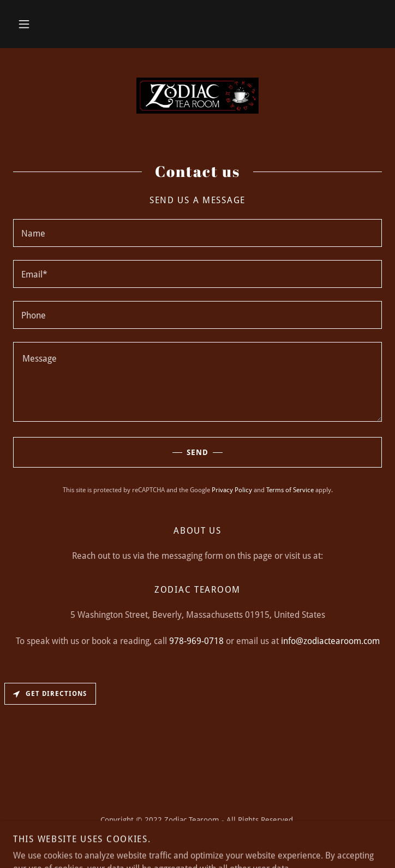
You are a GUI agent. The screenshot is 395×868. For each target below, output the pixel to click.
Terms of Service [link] (290, 490)
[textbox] (197, 233)
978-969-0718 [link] (196, 641)
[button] (24, 24)
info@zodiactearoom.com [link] (330, 641)
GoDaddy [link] (190, 845)
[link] (197, 96)
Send (111, 452)
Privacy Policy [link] (232, 490)
